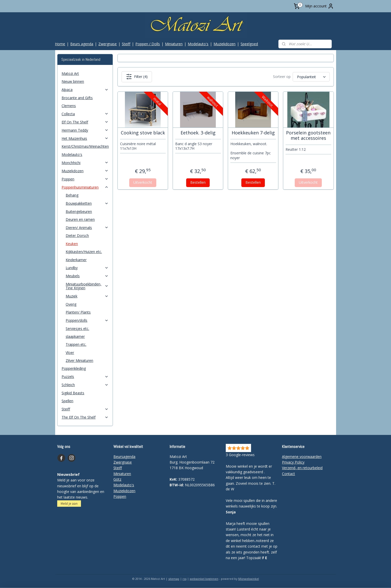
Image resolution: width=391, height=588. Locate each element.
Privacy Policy (293, 462)
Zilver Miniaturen (79, 360)
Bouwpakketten (87, 203)
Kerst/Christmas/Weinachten (85, 146)
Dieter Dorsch (77, 235)
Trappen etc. (76, 344)
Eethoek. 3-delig (198, 133)
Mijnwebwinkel (249, 579)
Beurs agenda (82, 44)
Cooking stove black (143, 133)
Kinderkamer (76, 260)
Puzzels (85, 377)
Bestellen (198, 182)
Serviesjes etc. (77, 328)
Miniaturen (174, 44)
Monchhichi (85, 163)
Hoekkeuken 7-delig (253, 133)
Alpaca (85, 90)
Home (60, 44)
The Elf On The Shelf (85, 417)
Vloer (70, 353)
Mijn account (319, 6)
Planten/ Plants (78, 312)
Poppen (85, 179)
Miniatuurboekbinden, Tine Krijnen (87, 286)
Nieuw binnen (73, 81)
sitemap (174, 579)
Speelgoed (249, 44)
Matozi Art (70, 73)
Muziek (87, 296)
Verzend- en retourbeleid (302, 468)
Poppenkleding (74, 368)
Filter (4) (137, 77)
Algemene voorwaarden (302, 457)
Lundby (87, 268)
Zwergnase (108, 44)
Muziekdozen (224, 44)
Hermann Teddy (85, 130)
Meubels (87, 276)
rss (185, 579)
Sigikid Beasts (73, 393)
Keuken (72, 244)
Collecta (85, 114)
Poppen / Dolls (148, 44)
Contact (288, 474)
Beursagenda (124, 457)
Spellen (67, 401)
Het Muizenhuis (85, 138)
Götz (117, 479)
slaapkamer (75, 336)
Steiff (126, 44)
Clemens (69, 106)
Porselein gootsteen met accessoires (308, 136)
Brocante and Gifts (77, 98)
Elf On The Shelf (85, 122)
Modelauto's (198, 44)
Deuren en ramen (80, 219)
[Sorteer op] (311, 77)
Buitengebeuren (79, 211)
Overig (71, 304)
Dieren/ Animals (87, 228)
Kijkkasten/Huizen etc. (84, 252)
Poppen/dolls (87, 320)
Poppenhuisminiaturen (85, 187)
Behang (72, 195)
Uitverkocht (143, 182)
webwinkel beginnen (204, 579)
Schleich (85, 385)
